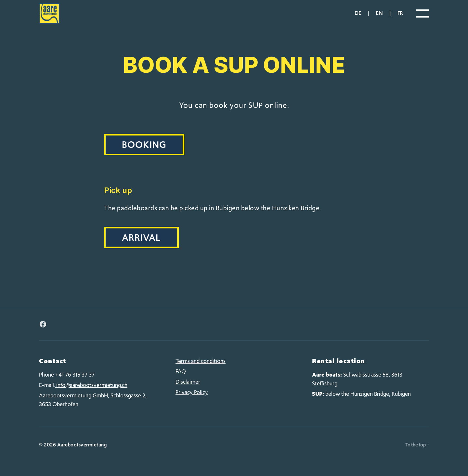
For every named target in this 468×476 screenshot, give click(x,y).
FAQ (181, 380)
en (379, 18)
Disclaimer (188, 391)
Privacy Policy (192, 401)
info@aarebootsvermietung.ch (91, 393)
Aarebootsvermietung (82, 453)
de (358, 18)
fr (400, 18)
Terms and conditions (201, 370)
